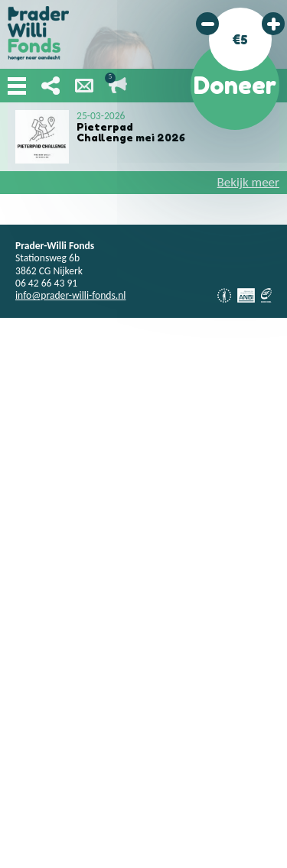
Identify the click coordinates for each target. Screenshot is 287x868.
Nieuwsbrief (84, 86)
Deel (51, 86)
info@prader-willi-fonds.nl (70, 295)
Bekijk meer (248, 182)
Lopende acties (118, 86)
